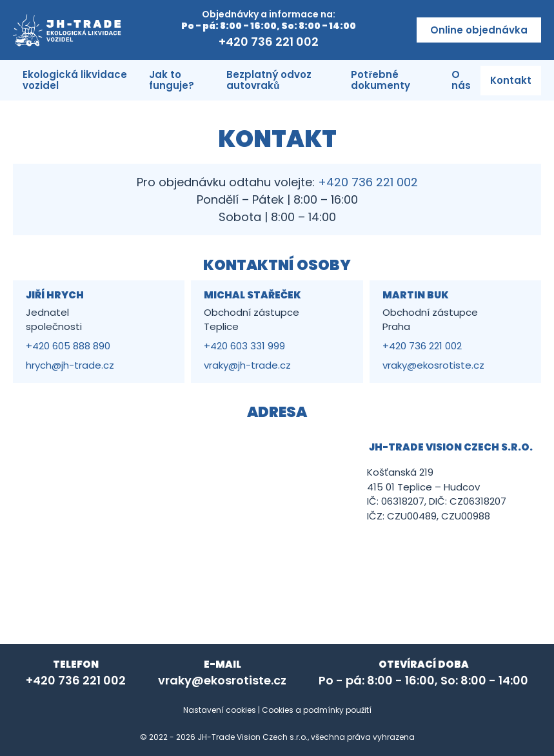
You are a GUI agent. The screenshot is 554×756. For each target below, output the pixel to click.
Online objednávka (479, 30)
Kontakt (511, 80)
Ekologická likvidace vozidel (75, 80)
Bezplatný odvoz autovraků (269, 80)
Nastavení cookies (220, 710)
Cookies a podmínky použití (317, 710)
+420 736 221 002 (269, 42)
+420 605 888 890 (68, 346)
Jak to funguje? (172, 80)
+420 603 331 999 (244, 346)
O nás (461, 80)
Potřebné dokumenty (381, 80)
